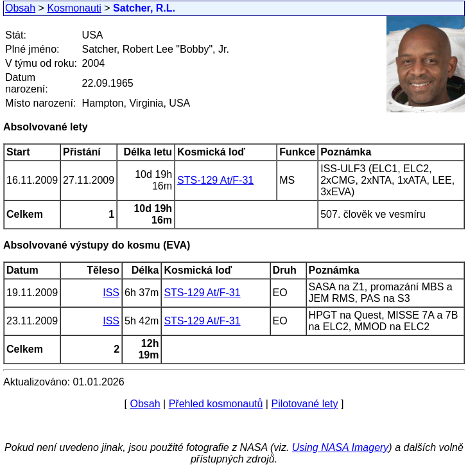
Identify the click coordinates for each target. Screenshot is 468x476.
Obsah (20, 8)
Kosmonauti (74, 8)
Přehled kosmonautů (216, 404)
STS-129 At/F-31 (215, 180)
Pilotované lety (304, 404)
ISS (111, 293)
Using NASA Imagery (341, 447)
